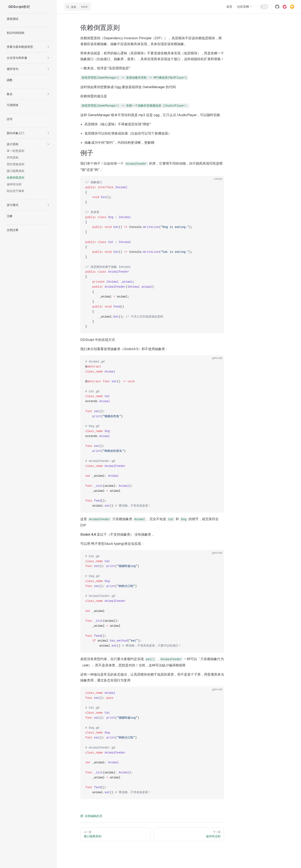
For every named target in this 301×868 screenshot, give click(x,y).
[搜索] (77, 7)
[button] (48, 47)
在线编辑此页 (91, 816)
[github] (277, 7)
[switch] (264, 7)
